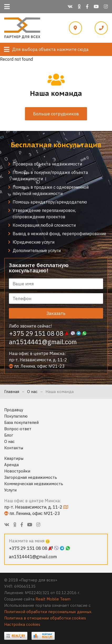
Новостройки (17, 471)
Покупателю (16, 416)
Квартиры (14, 458)
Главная (12, 392)
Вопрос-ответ (18, 429)
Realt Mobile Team (53, 599)
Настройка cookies (22, 624)
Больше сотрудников (56, 114)
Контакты (14, 448)
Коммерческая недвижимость (34, 484)
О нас (32, 392)
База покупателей (21, 422)
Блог (9, 435)
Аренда (11, 465)
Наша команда (60, 392)
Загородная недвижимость (31, 477)
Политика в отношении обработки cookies (45, 618)
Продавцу (14, 410)
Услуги (10, 490)
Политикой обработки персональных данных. (48, 612)
